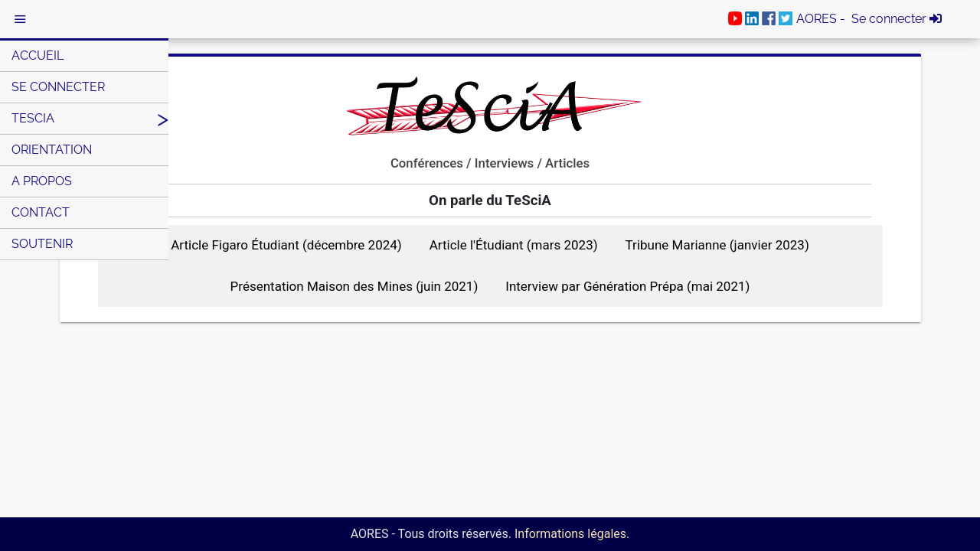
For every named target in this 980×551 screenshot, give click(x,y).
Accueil (38, 55)
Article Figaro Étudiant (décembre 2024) (286, 245)
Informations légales (570, 534)
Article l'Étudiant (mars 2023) (514, 245)
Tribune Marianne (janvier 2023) (717, 245)
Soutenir (42, 244)
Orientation (52, 150)
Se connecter (58, 87)
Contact (41, 212)
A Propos (42, 181)
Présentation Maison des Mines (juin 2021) (354, 286)
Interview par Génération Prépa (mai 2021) (627, 286)
